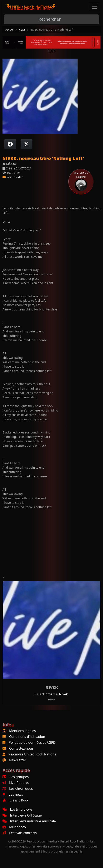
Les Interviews (17, 809)
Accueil (10, 29)
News (22, 29)
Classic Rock (15, 800)
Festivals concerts (20, 833)
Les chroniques (18, 789)
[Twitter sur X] (26, 144)
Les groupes (16, 777)
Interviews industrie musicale (29, 821)
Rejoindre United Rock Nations (32, 754)
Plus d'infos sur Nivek (51, 694)
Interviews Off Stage (22, 815)
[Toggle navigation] (94, 7)
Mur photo (14, 827)
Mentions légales (23, 731)
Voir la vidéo (13, 177)
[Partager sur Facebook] (10, 144)
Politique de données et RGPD (32, 742)
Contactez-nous (21, 748)
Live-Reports (16, 783)
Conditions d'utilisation (27, 737)
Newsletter (18, 760)
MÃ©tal (51, 700)
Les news (13, 794)
